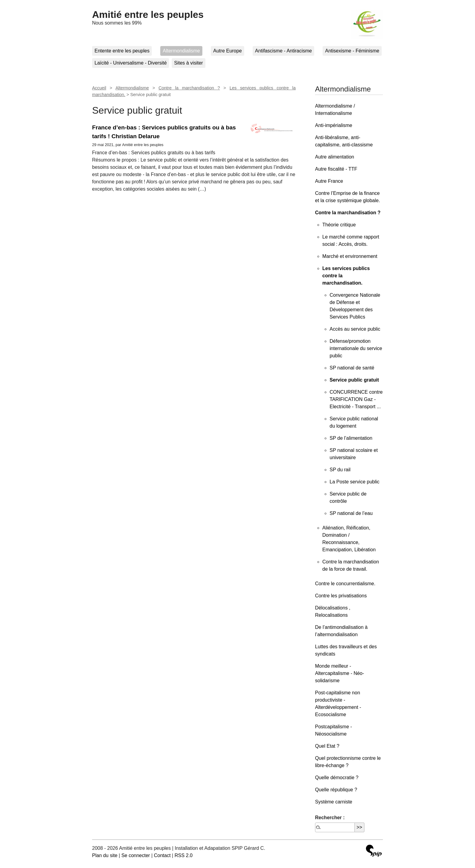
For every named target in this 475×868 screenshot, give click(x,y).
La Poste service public (355, 482)
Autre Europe (228, 51)
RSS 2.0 (184, 855)
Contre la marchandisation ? (189, 88)
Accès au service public (355, 329)
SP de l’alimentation (351, 438)
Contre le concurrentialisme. (345, 584)
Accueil (99, 88)
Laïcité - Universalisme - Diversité (131, 63)
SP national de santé (352, 368)
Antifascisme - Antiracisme (284, 51)
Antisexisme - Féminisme (352, 51)
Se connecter (136, 855)
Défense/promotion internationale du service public (356, 348)
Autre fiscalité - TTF (336, 169)
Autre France (329, 181)
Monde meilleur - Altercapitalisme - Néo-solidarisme (340, 673)
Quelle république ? (336, 790)
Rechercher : (330, 818)
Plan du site (105, 855)
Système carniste (334, 802)
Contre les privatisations (341, 596)
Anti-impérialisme (334, 125)
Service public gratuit (354, 380)
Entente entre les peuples (122, 51)
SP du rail (340, 470)
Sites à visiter (189, 63)
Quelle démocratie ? (337, 778)
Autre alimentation (335, 157)
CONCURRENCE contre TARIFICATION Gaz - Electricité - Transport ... (356, 399)
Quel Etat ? (327, 746)
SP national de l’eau (351, 513)
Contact (162, 855)
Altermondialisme (181, 51)
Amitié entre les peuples (148, 15)
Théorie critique (339, 225)
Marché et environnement (350, 256)
